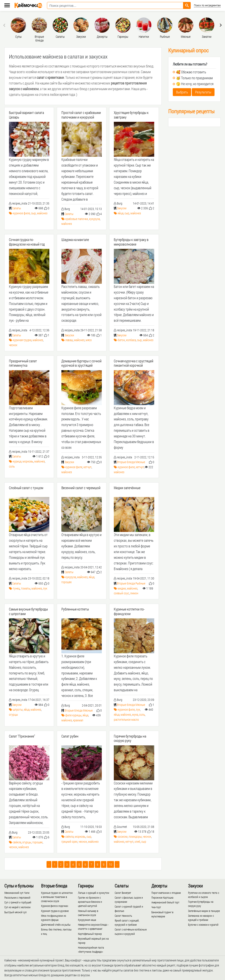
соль (12, 466)
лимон (134, 593)
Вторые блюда (126, 462)
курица (17, 461)
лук (45, 588)
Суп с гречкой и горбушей (18, 902)
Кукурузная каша (87, 920)
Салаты (16, 208)
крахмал (78, 720)
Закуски (122, 208)
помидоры (135, 836)
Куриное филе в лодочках (55, 906)
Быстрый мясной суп (16, 912)
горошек (67, 582)
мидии (122, 588)
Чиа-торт (156, 907)
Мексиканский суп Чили (17, 893)
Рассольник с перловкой (17, 897)
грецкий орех (69, 842)
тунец (16, 588)
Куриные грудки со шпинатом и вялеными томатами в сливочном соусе (57, 897)
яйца (121, 213)
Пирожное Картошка (162, 897)
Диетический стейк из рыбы (56, 925)
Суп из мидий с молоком (17, 907)
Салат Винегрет (123, 893)
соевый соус (121, 593)
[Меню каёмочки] (7, 6)
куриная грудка (22, 340)
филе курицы (73, 715)
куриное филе (21, 213)
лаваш (69, 340)
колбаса (131, 340)
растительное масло (126, 720)
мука (135, 714)
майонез (42, 213)
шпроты (18, 709)
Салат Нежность (123, 916)
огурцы (13, 714)
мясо (89, 340)
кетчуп (87, 467)
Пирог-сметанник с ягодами (166, 893)
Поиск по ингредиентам (207, 5)
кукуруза (94, 219)
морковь (28, 461)
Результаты (203, 92)
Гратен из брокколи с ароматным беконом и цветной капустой (90, 902)
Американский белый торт (165, 902)
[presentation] (5, 25)
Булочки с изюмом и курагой (203, 925)
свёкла (17, 842)
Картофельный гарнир (90, 934)
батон (121, 340)
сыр (33, 213)
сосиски (123, 836)
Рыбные (140, 583)
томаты (26, 588)
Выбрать (182, 92)
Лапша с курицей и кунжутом (93, 893)
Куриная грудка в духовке (55, 911)
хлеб (137, 842)
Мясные (140, 462)
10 (111, 864)
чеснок (13, 345)
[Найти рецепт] (187, 5)
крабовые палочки (77, 219)
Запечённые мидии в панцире (204, 911)
